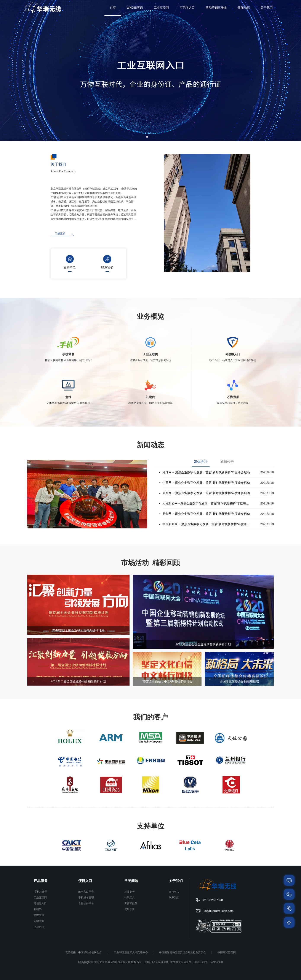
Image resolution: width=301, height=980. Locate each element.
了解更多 (60, 234)
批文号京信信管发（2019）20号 (189, 962)
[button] (147, 137)
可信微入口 (187, 8)
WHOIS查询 (135, 8)
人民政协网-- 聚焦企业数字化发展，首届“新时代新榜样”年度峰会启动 (207, 503)
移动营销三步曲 (216, 8)
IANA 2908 (217, 962)
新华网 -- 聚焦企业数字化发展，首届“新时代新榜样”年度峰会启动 (206, 514)
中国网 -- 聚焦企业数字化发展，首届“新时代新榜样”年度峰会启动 (206, 483)
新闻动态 (244, 8)
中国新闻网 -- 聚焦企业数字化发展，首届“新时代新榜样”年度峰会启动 (207, 524)
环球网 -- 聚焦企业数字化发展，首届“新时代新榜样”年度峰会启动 (206, 472)
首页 (113, 8)
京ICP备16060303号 (156, 962)
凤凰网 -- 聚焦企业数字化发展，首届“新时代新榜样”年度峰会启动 (206, 493)
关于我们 (267, 8)
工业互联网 (161, 8)
